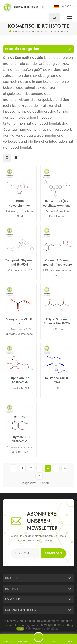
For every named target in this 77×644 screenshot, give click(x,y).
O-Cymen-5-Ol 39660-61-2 (20, 439)
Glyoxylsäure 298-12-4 (20, 322)
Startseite (16, 32)
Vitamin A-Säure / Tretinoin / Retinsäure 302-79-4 (57, 263)
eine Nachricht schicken (38, 637)
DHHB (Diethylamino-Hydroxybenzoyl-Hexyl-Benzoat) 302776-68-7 (20, 204)
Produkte (34, 32)
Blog (70, 629)
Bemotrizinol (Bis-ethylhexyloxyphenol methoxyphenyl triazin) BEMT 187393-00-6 (57, 204)
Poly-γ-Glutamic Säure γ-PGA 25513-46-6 (57, 322)
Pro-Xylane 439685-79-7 (57, 381)
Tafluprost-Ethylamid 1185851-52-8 (20, 263)
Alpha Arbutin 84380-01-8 (20, 381)
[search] (54, 18)
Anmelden (53, 553)
